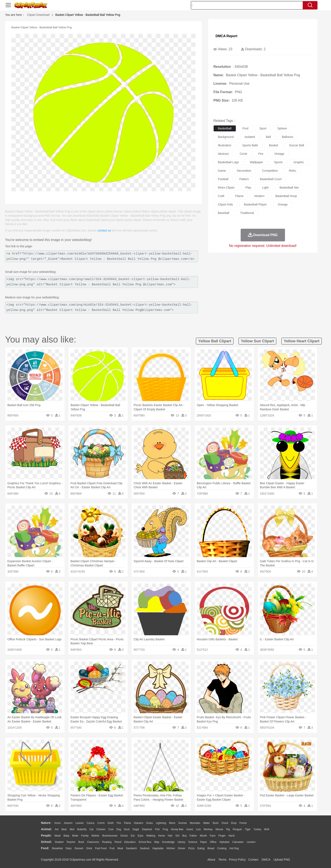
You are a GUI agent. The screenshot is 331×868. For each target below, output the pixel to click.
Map (157, 842)
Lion (199, 829)
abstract (223, 154)
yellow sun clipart (257, 341)
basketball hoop (286, 196)
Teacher (71, 842)
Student (59, 842)
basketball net (289, 188)
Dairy (69, 848)
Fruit (112, 848)
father (193, 836)
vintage (279, 154)
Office (213, 842)
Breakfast (58, 848)
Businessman (110, 836)
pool (246, 128)
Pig (228, 829)
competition (270, 171)
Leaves (79, 823)
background (226, 137)
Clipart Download (38, 15)
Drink (89, 848)
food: (45, 848)
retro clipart (226, 188)
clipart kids (225, 204)
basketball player (255, 204)
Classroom (93, 842)
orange (283, 204)
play (248, 188)
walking (151, 836)
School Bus (145, 842)
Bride (75, 836)
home (161, 836)
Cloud (225, 823)
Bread (211, 848)
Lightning (161, 823)
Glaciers (138, 823)
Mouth (203, 836)
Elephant (147, 829)
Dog (119, 829)
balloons (288, 137)
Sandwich (132, 848)
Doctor (124, 836)
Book (81, 842)
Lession (251, 842)
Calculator (238, 842)
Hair (170, 836)
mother (95, 836)
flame (239, 196)
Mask (58, 836)
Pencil (118, 842)
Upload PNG (282, 860)
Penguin (237, 829)
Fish (157, 829)
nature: (46, 823)
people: (46, 835)
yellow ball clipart (215, 341)
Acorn (58, 823)
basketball (225, 128)
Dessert (79, 848)
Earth (111, 823)
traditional (247, 213)
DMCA (266, 860)
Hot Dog (234, 848)
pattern (244, 179)
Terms (222, 860)
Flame (127, 823)
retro (293, 171)
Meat (120, 848)
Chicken (101, 829)
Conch (101, 823)
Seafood (145, 848)
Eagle (136, 829)
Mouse (219, 829)
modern (259, 196)
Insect (190, 829)
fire (261, 154)
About (211, 860)
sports (278, 162)
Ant (57, 829)
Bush (216, 823)
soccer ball (296, 145)
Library (181, 842)
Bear (64, 829)
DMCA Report (226, 36)
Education (130, 842)
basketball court (271, 179)
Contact (253, 860)
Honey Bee (177, 829)
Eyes (140, 836)
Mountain (195, 823)
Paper (203, 842)
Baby (66, 836)
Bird (72, 829)
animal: (46, 829)
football (223, 179)
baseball (224, 213)
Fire (119, 823)
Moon (172, 823)
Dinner (182, 848)
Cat (92, 829)
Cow (111, 829)
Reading (107, 842)
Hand (231, 836)
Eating (201, 848)
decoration (244, 171)
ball (268, 137)
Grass (149, 823)
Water (206, 823)
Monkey (208, 829)
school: (46, 842)
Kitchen (171, 848)
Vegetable (158, 848)
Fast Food (101, 848)
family (85, 836)
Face (213, 836)
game (222, 171)
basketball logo (228, 162)
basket (274, 145)
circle (243, 154)
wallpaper (257, 162)
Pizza (191, 848)
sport (263, 128)
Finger (222, 836)
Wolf (267, 829)
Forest (243, 823)
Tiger (248, 829)
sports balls (250, 145)
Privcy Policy (237, 860)
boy (185, 836)
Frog (165, 829)
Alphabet (224, 842)
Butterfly (82, 829)
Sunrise (183, 823)
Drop (234, 823)
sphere (282, 128)
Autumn (68, 823)
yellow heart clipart (302, 341)
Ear (133, 836)
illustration (225, 145)
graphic (299, 162)
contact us (104, 230)
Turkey (257, 829)
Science (193, 842)
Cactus (90, 823)
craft (221, 196)
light (265, 188)
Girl (177, 836)
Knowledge (168, 842)
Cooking (222, 848)
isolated (250, 137)
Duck (127, 829)
